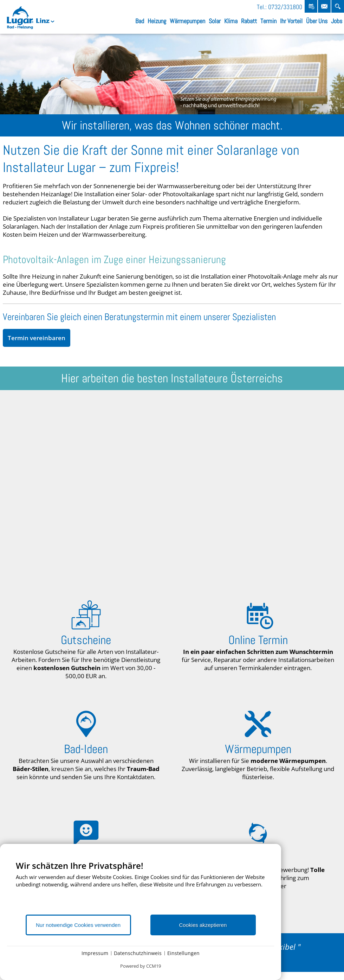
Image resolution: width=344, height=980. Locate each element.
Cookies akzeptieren (203, 925)
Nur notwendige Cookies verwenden (78, 925)
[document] (141, 887)
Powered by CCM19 (141, 966)
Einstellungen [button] (183, 953)
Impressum (95, 953)
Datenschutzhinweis (138, 953)
